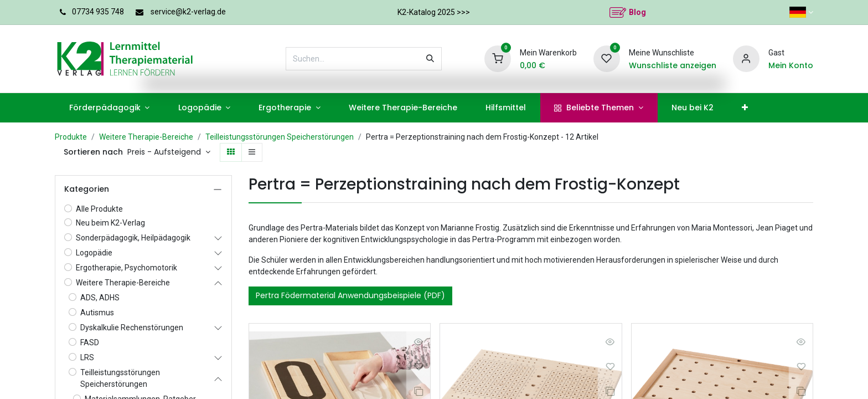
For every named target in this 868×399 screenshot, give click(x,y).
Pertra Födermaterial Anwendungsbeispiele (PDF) (350, 295)
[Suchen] (430, 59)
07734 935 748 (98, 12)
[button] (169, 152)
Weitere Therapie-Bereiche (146, 137)
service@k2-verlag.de (188, 12)
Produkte (71, 137)
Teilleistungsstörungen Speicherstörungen (280, 137)
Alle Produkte (99, 209)
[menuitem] (109, 108)
